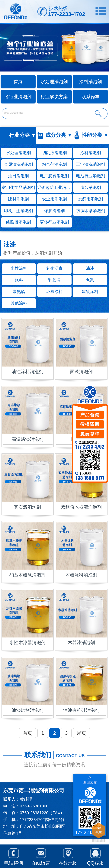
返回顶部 (99, 833)
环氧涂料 (54, 292)
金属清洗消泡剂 (18, 164)
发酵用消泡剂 (91, 199)
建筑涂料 (90, 292)
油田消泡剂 (18, 176)
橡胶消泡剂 (54, 211)
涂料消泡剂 (91, 82)
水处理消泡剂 (54, 82)
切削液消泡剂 (54, 153)
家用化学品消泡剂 (18, 188)
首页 (27, 733)
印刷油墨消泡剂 (18, 211)
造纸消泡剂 (91, 188)
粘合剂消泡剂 (54, 164)
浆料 (19, 280)
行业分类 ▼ (23, 135)
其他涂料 (19, 303)
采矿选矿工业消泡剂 (54, 188)
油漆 (90, 268)
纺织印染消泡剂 (91, 211)
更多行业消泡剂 (54, 222)
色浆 (90, 280)
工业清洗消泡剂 (91, 164)
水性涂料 (19, 268)
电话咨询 (14, 856)
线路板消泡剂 (18, 222)
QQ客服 (95, 856)
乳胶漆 (54, 280)
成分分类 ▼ (59, 135)
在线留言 (41, 856)
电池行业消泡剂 (91, 176)
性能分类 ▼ (95, 135)
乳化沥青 (54, 268)
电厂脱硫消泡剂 (54, 176)
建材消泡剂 (18, 199)
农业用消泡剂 (54, 199)
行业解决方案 (54, 97)
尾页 (82, 733)
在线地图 (68, 856)
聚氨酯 (19, 292)
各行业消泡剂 (18, 97)
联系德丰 (91, 97)
